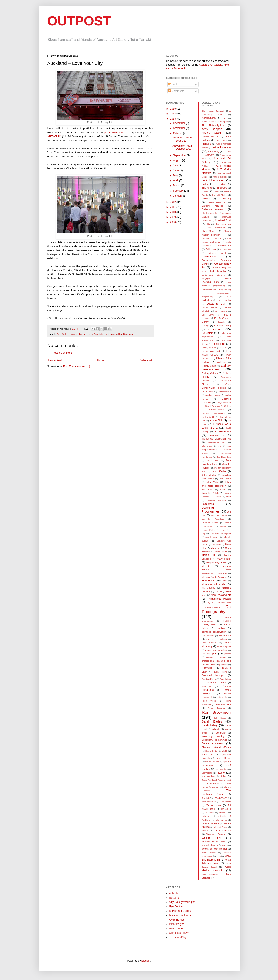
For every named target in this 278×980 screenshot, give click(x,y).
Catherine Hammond (214, 209)
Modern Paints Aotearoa (214, 577)
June (176, 170)
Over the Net (177, 920)
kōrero (218, 497)
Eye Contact (176, 907)
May (176, 175)
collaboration (224, 246)
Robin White (209, 701)
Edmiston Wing (222, 326)
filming (224, 348)
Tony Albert (226, 809)
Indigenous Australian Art (216, 439)
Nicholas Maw (224, 602)
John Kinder (219, 471)
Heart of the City (78, 334)
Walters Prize (211, 838)
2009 (173, 217)
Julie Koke (207, 490)
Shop (225, 751)
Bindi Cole (222, 188)
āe (225, 118)
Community (226, 249)
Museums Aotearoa (180, 915)
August (177, 160)
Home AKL (216, 421)
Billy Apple (207, 188)
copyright (206, 279)
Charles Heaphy (210, 213)
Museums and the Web (214, 584)
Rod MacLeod (223, 704)
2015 (173, 109)
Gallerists (221, 362)
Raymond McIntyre (213, 675)
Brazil (216, 191)
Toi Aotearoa (214, 805)
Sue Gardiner (209, 776)
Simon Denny (223, 758)
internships (207, 446)
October (178, 133)
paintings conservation (214, 632)
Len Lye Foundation (213, 519)
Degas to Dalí (216, 304)
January (178, 196)
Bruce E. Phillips (220, 195)
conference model (216, 253)
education (215, 329)
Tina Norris (226, 802)
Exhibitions (219, 344)
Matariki (206, 566)
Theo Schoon (220, 798)
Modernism (208, 581)
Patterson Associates (216, 639)
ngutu (210, 602)
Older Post (146, 360)
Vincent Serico (221, 827)
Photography (110, 334)
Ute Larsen (221, 820)
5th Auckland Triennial (213, 111)
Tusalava (210, 812)
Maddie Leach (212, 537)
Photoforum (176, 929)
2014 (173, 114)
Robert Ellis (222, 697)
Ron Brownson (126, 334)
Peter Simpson (224, 646)
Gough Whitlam (223, 403)
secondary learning (213, 736)
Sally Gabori (220, 718)
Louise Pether (209, 530)
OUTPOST (79, 21)
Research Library (216, 683)
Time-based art (209, 802)
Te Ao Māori (212, 783)
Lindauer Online (210, 523)
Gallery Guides (210, 373)
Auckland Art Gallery (210, 65)
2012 (173, 202)
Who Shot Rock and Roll (214, 849)
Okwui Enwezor (213, 607)
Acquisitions (209, 118)
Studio (221, 773)
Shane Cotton (212, 751)
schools (216, 729)
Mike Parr (222, 573)
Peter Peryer (177, 924)
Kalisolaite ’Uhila (210, 493)
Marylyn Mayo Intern (217, 562)
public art (223, 665)
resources (206, 686)
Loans (223, 526)
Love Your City (95, 334)
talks (224, 776)
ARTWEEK (54, 136)
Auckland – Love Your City (182, 139)
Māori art (215, 548)
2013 (173, 119)
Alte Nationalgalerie (213, 125)
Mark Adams (221, 552)
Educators (208, 333)
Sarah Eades (212, 721)
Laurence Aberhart (216, 500)
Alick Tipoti (223, 122)
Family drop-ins (209, 348)
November (179, 128)
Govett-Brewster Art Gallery (218, 406)
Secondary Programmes (214, 740)
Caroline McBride (213, 206)
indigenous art (217, 435)
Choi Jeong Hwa (223, 224)
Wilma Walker (209, 852)
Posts (173, 84)
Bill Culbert (220, 184)
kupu (229, 497)
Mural (224, 581)
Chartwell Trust (223, 220)
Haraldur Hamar (216, 410)
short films (208, 754)
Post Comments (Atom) (77, 366)
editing (205, 326)
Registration (225, 679)
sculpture (221, 733)
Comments (176, 91)
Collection (210, 249)
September (180, 155)
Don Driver (208, 315)
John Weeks (209, 475)
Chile (208, 224)
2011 (173, 207)
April (176, 181)
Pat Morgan (225, 635)
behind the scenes (213, 180)
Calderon (207, 199)
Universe (206, 816)
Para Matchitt (208, 636)
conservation (209, 257)
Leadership (208, 504)
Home (101, 360)
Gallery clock (209, 366)
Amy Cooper (212, 129)
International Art (216, 442)
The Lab (206, 798)
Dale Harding (224, 300)
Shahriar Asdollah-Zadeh (216, 747)
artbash (174, 893)
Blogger (146, 961)
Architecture (221, 140)
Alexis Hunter (208, 122)
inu (219, 446)
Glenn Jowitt (208, 392)
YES (218, 856)
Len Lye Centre (219, 515)
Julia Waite (212, 482)
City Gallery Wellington (182, 902)
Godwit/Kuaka (224, 392)
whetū (225, 845)
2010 (173, 212)
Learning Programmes (211, 510)
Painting (221, 628)
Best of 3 (174, 898)
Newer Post (55, 360)
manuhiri (217, 544)
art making (214, 151)
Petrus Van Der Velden (216, 650)
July (176, 165)
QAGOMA (207, 668)
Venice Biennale (210, 823)
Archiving (207, 144)
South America (212, 762)
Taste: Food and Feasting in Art (216, 780)
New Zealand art (221, 595)
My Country (208, 588)
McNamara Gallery (180, 911)
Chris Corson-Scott (216, 228)
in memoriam (223, 431)
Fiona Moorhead (211, 351)
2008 (173, 222)
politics (228, 654)
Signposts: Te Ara (179, 933)
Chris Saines (209, 231)
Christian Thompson (212, 239)
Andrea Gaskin (212, 133)
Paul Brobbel (209, 643)
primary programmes (216, 657)
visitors (205, 831)
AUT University (220, 177)
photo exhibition (114, 133)
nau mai (218, 592)
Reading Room (209, 679)
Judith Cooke (225, 479)
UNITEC (223, 812)
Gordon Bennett (212, 395)
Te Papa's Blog (178, 937)
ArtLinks (227, 152)
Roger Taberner (217, 708)
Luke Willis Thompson (220, 533)
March (177, 186)
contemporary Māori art (214, 275)
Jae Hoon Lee (224, 457)
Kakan (223, 490)
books (205, 191)
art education (222, 147)
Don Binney (221, 311)
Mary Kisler (224, 559)
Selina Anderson (212, 743)
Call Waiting (224, 199)
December (179, 123)
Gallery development (216, 368)
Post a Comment (62, 353)
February (179, 191)
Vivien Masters (223, 831)
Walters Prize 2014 (214, 842)
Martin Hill (209, 555)
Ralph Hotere (220, 672)
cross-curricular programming (216, 289)
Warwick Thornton (210, 845)
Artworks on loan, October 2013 (182, 147)
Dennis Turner (209, 307)
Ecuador (222, 322)
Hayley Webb (208, 417)
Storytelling (207, 773)
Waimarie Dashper (216, 834)
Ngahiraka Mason (220, 599)
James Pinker (213, 460)
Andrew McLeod (210, 136)
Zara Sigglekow (210, 874)
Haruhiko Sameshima (213, 413)
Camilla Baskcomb (216, 202)
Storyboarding (221, 769)
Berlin (205, 184)
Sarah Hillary (210, 725)
